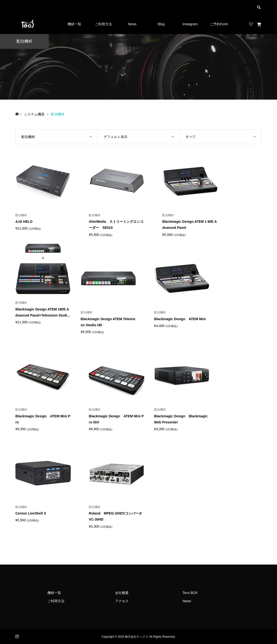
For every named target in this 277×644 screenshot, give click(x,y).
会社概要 (122, 593)
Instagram (190, 24)
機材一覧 (74, 24)
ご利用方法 (103, 24)
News (132, 24)
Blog (161, 24)
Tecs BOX (190, 593)
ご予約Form (219, 24)
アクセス (122, 601)
